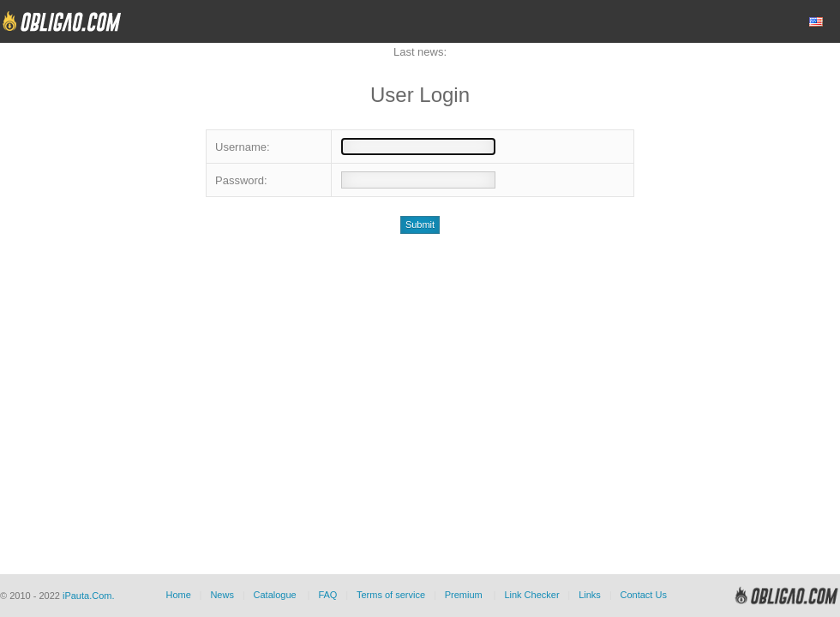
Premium (464, 595)
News (222, 595)
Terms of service (391, 595)
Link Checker (531, 595)
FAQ (327, 595)
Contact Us (643, 595)
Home (178, 595)
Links (590, 595)
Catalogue (275, 595)
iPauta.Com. (89, 596)
